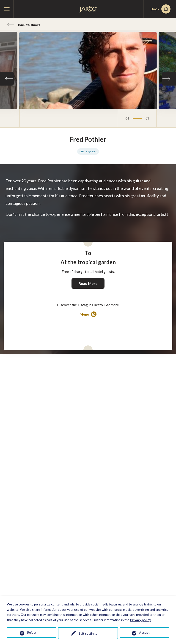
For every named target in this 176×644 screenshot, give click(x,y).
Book (160, 9)
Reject (32, 632)
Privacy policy (140, 620)
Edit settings (88, 633)
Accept (144, 632)
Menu (88, 315)
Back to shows (24, 25)
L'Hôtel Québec (88, 152)
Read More (88, 283)
